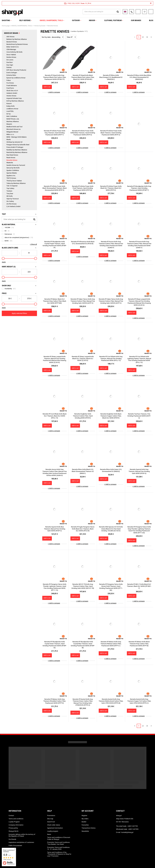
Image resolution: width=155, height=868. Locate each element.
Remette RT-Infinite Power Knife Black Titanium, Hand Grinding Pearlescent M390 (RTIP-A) (111, 133)
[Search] (34, 219)
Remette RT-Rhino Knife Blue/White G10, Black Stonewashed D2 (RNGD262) (139, 77)
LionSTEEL (10, 111)
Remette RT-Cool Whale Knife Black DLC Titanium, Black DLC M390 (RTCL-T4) (55, 416)
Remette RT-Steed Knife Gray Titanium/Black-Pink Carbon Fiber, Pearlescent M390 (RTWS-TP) (55, 77)
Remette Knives (12, 160)
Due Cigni (10, 65)
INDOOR (92, 20)
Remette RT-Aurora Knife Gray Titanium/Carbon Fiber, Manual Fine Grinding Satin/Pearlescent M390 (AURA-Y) (139, 245)
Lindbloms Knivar (12, 109)
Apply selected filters (19, 313)
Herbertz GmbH (12, 93)
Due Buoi (10, 62)
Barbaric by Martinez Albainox (17, 39)
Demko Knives (11, 57)
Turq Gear (10, 194)
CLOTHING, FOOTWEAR (113, 20)
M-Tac (9, 114)
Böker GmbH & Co (13, 47)
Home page (6, 26)
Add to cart (47, 87)
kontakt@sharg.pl (127, 832)
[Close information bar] (151, 3)
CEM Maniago (11, 49)
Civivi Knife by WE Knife (14, 52)
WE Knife (10, 196)
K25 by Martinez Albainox (15, 101)
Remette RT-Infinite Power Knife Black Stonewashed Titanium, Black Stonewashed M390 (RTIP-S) (55, 188)
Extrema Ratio (11, 75)
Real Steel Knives (12, 155)
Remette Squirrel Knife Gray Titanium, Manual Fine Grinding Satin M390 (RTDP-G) (139, 471)
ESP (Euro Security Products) (16, 70)
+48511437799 (133, 826)
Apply (4, 262)
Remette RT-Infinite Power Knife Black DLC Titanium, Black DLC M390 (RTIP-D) (111, 188)
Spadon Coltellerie (13, 170)
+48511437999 (133, 829)
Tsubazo (9, 191)
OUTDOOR (76, 20)
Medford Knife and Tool (14, 127)
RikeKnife (10, 163)
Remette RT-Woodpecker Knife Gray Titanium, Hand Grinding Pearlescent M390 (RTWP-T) (139, 188)
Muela (9, 139)
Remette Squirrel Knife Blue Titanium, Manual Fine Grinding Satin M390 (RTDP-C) (54, 529)
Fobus (9, 80)
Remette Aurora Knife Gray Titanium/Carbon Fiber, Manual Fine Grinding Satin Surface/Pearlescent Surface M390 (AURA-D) (55, 472)
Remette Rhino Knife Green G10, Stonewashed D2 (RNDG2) (111, 470)
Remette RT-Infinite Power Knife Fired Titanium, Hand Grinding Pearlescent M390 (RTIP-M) (83, 188)
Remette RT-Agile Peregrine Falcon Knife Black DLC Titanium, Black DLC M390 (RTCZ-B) (83, 529)
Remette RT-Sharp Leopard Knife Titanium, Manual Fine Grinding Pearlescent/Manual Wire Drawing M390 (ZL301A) (139, 302)
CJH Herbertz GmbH (13, 206)
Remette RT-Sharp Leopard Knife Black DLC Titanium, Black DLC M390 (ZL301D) (83, 359)
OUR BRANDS (136, 20)
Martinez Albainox (13, 121)
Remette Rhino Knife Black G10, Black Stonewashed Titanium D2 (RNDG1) (83, 471)
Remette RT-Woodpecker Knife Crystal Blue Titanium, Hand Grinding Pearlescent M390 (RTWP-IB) (83, 645)
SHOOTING (6, 20)
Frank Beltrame (12, 86)
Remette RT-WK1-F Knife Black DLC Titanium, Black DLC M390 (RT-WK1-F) (139, 586)
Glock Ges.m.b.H (12, 91)
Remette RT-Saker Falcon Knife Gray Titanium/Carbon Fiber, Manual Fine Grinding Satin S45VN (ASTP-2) (83, 301)
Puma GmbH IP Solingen (15, 147)
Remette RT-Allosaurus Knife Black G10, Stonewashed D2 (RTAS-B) (83, 243)
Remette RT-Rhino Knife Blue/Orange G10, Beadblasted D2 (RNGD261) (111, 77)
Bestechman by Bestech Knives (17, 44)
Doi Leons (10, 60)
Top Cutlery (10, 188)
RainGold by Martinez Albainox (17, 152)
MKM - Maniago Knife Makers (16, 137)
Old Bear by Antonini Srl (14, 142)
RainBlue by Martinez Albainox (17, 150)
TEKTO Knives (11, 178)
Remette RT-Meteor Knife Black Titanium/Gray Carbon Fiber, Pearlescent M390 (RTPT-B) (139, 644)
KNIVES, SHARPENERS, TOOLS (51, 20)
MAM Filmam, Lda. (13, 119)
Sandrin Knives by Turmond (16, 165)
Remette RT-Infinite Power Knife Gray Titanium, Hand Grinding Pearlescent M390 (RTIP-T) (54, 133)
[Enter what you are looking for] (19, 219)
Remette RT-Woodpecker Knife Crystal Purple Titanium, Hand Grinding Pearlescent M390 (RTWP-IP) (55, 245)
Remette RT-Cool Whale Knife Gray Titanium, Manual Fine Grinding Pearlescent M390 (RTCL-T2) (111, 359)
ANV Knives (10, 37)
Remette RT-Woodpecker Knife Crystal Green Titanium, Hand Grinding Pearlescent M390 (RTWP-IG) (55, 645)
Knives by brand (40, 26)
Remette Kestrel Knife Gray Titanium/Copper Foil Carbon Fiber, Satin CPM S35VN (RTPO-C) (139, 701)
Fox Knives (10, 83)
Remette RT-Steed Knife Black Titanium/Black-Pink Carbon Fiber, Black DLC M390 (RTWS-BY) (83, 77)
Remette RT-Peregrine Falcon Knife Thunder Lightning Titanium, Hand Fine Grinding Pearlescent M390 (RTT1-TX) (55, 587)
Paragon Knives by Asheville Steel (18, 145)
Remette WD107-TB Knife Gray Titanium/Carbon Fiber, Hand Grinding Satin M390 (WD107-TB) (83, 586)
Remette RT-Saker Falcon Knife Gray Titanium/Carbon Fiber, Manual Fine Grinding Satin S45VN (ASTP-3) (111, 301)
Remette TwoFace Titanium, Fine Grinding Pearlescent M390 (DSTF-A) (139, 416)
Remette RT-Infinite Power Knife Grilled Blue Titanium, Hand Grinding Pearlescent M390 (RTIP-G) (83, 133)
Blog (151, 20)
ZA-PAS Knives (11, 204)
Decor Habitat (11, 55)
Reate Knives (11, 158)
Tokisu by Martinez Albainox (16, 183)
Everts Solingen (12, 73)
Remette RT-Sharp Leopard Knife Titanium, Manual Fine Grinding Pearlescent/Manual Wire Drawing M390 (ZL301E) (55, 360)
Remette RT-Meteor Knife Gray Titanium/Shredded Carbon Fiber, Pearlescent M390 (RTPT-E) (55, 701)
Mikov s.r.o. (10, 134)
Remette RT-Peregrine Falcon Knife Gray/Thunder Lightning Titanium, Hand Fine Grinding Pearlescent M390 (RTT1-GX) (139, 530)
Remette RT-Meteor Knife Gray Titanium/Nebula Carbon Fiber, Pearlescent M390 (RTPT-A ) (111, 644)
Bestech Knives (12, 42)
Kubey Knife (10, 106)
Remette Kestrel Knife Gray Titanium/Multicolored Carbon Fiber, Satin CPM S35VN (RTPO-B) (111, 701)
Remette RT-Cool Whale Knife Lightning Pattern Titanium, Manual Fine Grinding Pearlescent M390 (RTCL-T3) (139, 360)
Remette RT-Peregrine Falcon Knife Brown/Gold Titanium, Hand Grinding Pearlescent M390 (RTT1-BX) (111, 587)
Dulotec (9, 67)
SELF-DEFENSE (25, 20)
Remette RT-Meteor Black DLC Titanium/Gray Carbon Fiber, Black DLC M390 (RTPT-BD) (55, 301)
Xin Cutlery (10, 201)
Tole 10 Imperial (12, 186)
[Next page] (151, 37)
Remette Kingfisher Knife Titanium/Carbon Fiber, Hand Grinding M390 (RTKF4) (83, 416)
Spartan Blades (12, 173)
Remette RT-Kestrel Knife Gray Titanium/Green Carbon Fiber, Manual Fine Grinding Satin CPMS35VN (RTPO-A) (83, 702)
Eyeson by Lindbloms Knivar (16, 78)
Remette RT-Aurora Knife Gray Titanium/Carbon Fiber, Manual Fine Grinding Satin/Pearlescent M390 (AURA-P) (111, 245)
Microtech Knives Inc (14, 129)
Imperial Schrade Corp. (14, 98)
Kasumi (9, 103)
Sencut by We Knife (13, 168)
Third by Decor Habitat (14, 181)
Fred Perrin (10, 88)
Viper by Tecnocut (13, 199)
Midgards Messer (12, 132)
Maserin (9, 124)
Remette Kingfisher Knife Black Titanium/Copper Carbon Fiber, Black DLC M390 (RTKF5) (111, 416)
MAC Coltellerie (12, 116)
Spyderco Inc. (11, 176)
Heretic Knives (11, 96)
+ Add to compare (54, 92)
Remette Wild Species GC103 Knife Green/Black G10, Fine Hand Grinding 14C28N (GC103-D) (111, 529)
